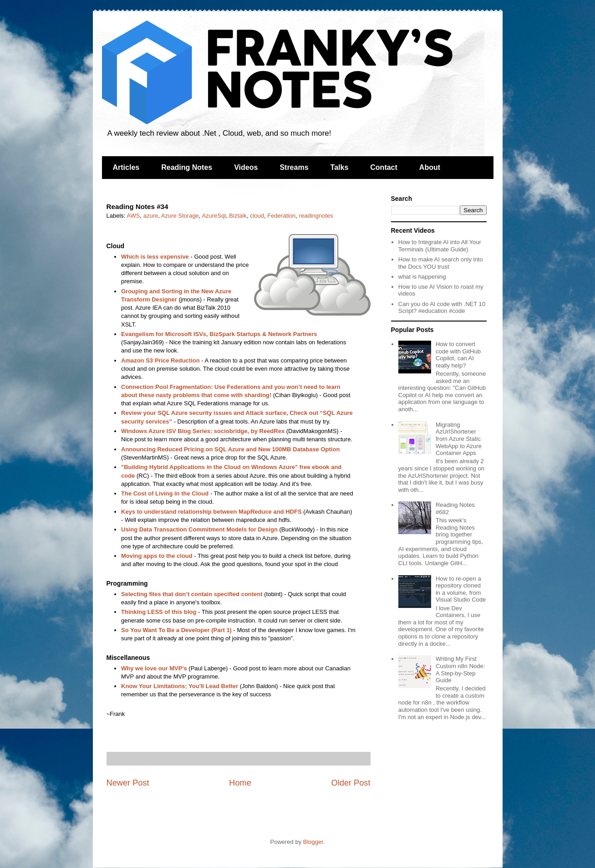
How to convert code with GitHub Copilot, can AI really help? (458, 355)
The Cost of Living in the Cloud (165, 493)
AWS (133, 216)
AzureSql (214, 216)
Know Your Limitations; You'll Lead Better (180, 686)
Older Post (351, 783)
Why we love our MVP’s (154, 668)
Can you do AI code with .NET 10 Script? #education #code (442, 308)
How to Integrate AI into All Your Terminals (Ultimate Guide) (440, 246)
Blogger (313, 842)
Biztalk (238, 216)
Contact (384, 167)
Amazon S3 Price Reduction (160, 360)
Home (240, 783)
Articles (126, 167)
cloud (257, 216)
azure (151, 216)
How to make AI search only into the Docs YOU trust (441, 263)
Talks (340, 167)
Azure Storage (180, 216)
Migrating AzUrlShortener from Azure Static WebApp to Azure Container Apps (459, 439)
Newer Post (128, 783)
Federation (281, 216)
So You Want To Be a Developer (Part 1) (176, 630)
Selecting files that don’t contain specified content (192, 594)
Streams (294, 167)
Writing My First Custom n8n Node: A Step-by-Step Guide (460, 669)
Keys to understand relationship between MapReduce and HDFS (211, 512)
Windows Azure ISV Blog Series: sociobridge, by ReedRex (203, 431)
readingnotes (316, 216)
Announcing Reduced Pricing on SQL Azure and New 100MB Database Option (230, 449)
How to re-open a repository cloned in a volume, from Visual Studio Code (461, 589)
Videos (246, 167)
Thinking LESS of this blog (159, 612)
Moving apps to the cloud (157, 556)
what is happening (422, 277)
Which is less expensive (155, 257)
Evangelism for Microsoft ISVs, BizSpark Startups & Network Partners (219, 334)
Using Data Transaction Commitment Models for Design (199, 529)
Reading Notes (187, 167)
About (430, 167)
